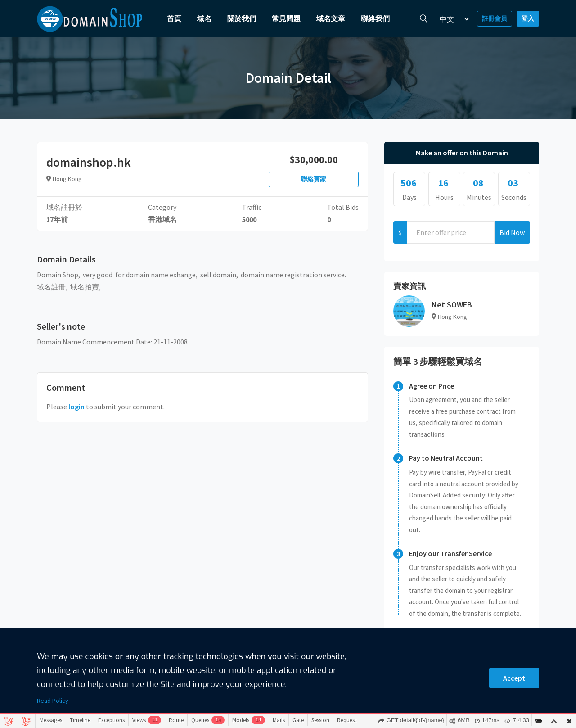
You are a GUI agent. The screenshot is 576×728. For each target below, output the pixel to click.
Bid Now (512, 232)
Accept (514, 678)
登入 (528, 18)
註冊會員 (495, 18)
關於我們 (242, 18)
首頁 (174, 18)
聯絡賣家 (314, 179)
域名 (204, 18)
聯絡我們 (375, 18)
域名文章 (331, 18)
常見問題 (286, 18)
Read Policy (53, 701)
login (76, 407)
